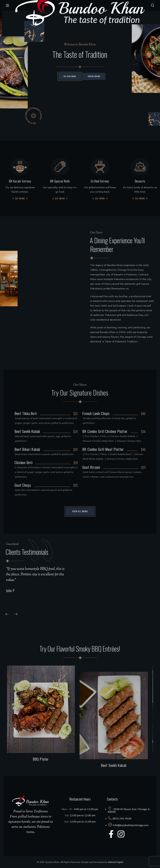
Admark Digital (116, 862)
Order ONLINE (94, 76)
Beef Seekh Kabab (116, 765)
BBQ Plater (44, 759)
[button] (153, 5)
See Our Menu (70, 76)
